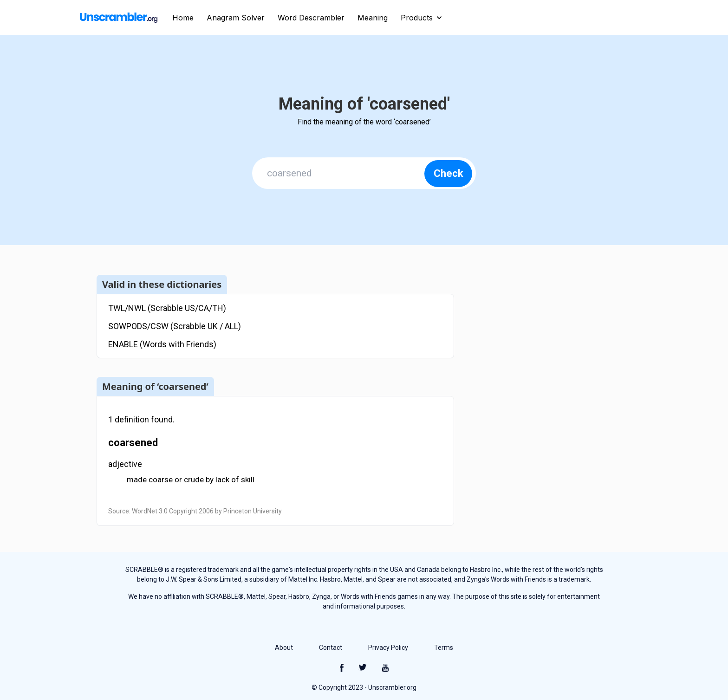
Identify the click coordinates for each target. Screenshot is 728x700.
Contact (331, 648)
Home (183, 18)
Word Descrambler (311, 18)
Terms (444, 648)
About (284, 648)
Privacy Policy (388, 648)
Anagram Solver (236, 18)
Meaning (373, 18)
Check (448, 173)
